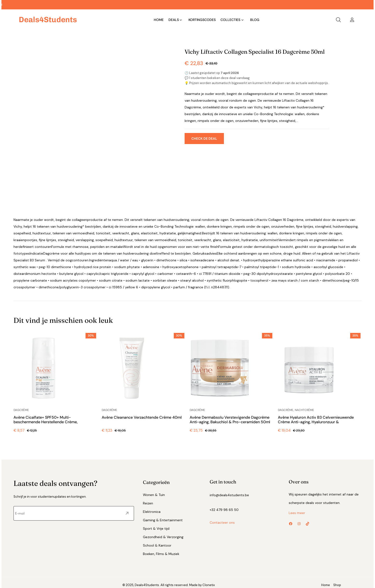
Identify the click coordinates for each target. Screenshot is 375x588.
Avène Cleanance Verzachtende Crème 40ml (142, 417)
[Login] (352, 20)
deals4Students (48, 20)
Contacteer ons (222, 522)
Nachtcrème (304, 410)
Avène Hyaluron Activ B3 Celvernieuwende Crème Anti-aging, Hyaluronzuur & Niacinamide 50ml (316, 422)
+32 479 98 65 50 (224, 510)
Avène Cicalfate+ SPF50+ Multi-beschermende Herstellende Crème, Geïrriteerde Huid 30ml (46, 422)
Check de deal (204, 139)
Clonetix (209, 585)
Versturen (127, 513)
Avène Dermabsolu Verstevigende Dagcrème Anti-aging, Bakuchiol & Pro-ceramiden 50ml (230, 420)
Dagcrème (21, 410)
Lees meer (297, 513)
